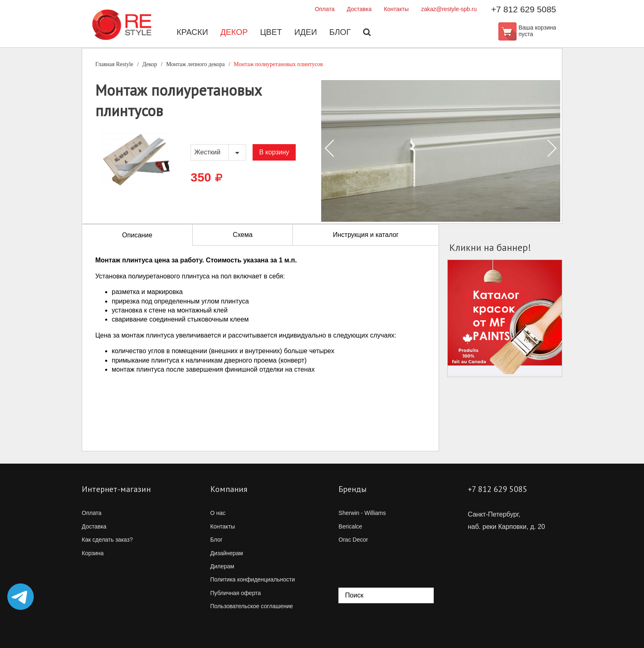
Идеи (306, 33)
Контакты (396, 9)
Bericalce (350, 526)
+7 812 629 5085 (524, 9)
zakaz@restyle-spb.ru (449, 9)
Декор (234, 33)
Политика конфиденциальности (253, 579)
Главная (114, 64)
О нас (218, 513)
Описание (137, 235)
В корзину (274, 152)
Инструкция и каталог (366, 235)
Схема (243, 235)
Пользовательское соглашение (252, 606)
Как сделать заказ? (107, 540)
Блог (340, 33)
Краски (192, 33)
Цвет (271, 33)
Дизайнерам (227, 553)
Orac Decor (353, 540)
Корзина (93, 553)
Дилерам (222, 566)
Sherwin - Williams (362, 513)
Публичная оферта (236, 593)
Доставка (359, 9)
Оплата (324, 9)
